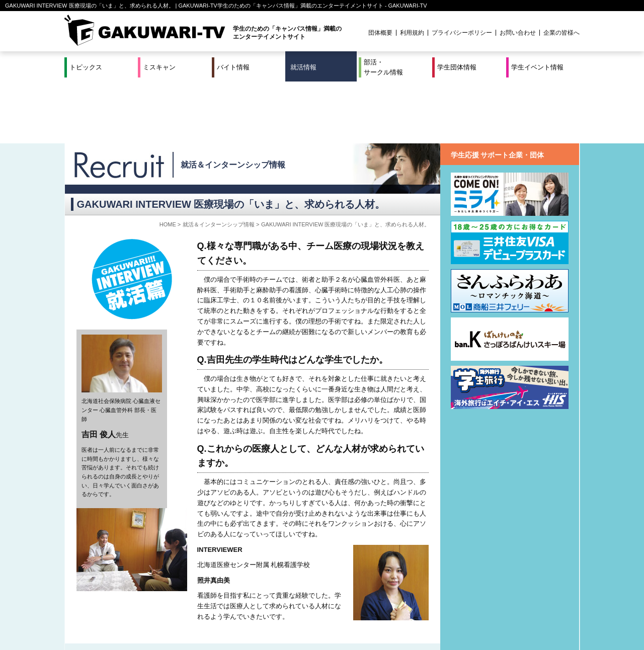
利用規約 (412, 33)
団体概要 (380, 33)
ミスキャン (159, 67)
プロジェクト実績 (254, 621)
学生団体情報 (457, 67)
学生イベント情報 (537, 67)
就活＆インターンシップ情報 (233, 103)
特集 (254, 609)
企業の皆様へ (561, 33)
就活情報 (303, 67)
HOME (168, 162)
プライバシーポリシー (462, 33)
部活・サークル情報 (383, 67)
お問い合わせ (518, 33)
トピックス (86, 67)
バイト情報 (233, 67)
